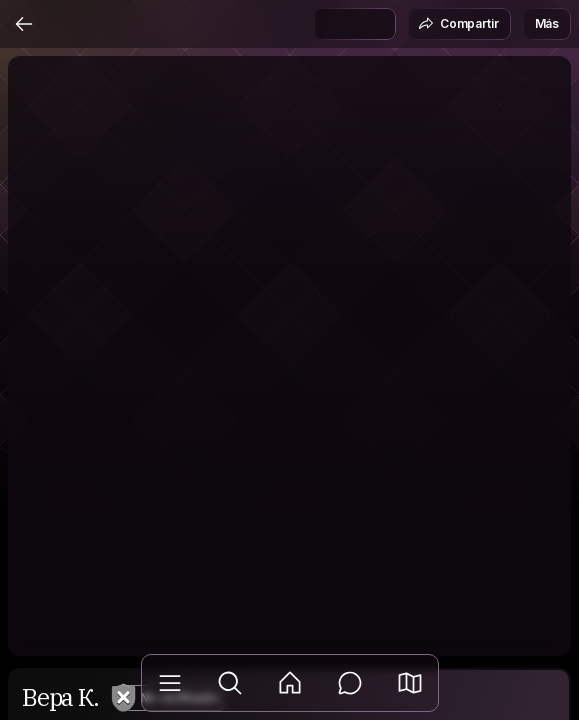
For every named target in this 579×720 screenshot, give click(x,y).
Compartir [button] (458, 24)
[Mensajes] (350, 683)
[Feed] (290, 683)
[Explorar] (230, 683)
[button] (410, 683)
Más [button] (547, 23)
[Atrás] (24, 24)
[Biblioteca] (170, 683)
